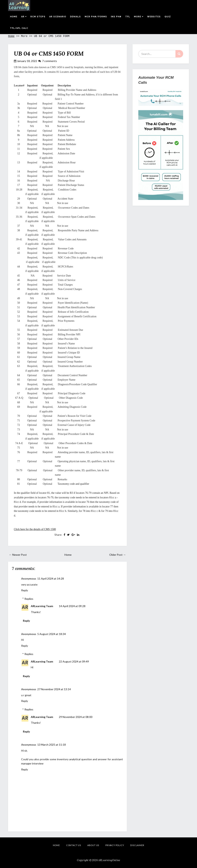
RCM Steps (38, 17)
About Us (93, 845)
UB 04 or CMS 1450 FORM (49, 53)
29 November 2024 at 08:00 (76, 717)
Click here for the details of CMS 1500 (35, 529)
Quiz (168, 17)
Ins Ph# (116, 17)
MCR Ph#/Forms (96, 17)
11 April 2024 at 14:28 (51, 579)
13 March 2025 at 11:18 (52, 745)
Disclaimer (137, 845)
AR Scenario (58, 17)
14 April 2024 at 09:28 (72, 606)
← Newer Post (18, 555)
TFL (128, 17)
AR (24, 17)
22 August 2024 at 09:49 (74, 661)
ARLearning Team (42, 606)
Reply (25, 590)
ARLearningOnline (109, 860)
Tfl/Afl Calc (19, 28)
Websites (154, 17)
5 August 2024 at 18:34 (52, 634)
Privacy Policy (115, 845)
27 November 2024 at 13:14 (54, 689)
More (139, 17)
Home (14, 17)
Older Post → (118, 555)
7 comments (50, 61)
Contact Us (74, 845)
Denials (75, 17)
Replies (29, 599)
